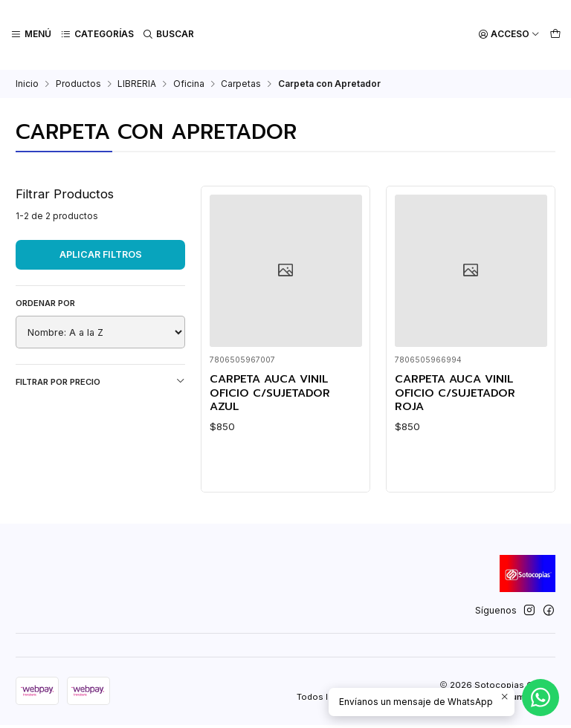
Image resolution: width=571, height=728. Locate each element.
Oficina (189, 82)
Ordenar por (45, 302)
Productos (78, 82)
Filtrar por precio (100, 380)
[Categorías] (96, 35)
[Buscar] (167, 35)
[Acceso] (510, 35)
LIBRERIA (137, 82)
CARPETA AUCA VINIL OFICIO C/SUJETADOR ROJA (458, 392)
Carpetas (241, 82)
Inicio (27, 82)
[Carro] (555, 35)
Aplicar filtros (101, 253)
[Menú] (31, 35)
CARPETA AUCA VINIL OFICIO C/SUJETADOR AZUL (272, 392)
